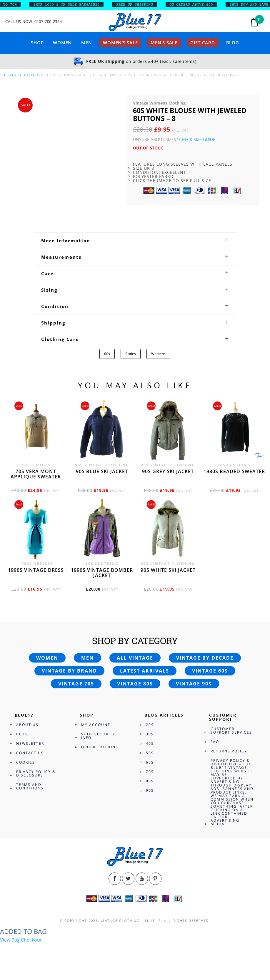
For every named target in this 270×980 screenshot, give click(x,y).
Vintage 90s (194, 684)
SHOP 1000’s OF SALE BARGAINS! (72, 5)
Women (62, 43)
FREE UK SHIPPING (140, 5)
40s (150, 743)
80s (150, 781)
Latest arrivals (145, 671)
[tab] (135, 241)
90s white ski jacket (168, 570)
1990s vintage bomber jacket (102, 573)
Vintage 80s (135, 684)
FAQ (215, 742)
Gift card (203, 43)
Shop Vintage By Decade (84, 75)
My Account (96, 725)
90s (150, 790)
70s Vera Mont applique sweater (36, 474)
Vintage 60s (210, 671)
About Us (27, 725)
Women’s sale (120, 43)
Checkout (31, 940)
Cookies (26, 762)
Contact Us (30, 753)
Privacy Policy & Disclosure (36, 773)
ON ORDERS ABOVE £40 (196, 5)
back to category (23, 75)
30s (150, 734)
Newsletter (30, 743)
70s (150, 772)
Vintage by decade (205, 658)
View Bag (10, 940)
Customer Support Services (231, 731)
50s (150, 753)
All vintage (135, 658)
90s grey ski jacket (168, 471)
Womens (158, 354)
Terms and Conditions (30, 786)
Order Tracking (100, 747)
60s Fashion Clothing (131, 75)
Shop (37, 43)
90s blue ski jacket (102, 471)
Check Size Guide (197, 139)
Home (52, 75)
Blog (233, 43)
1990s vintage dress (36, 570)
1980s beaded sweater (234, 471)
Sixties (131, 354)
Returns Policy (229, 751)
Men (86, 43)
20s (150, 725)
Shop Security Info (98, 736)
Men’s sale (164, 43)
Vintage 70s (76, 684)
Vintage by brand (69, 671)
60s (107, 354)
